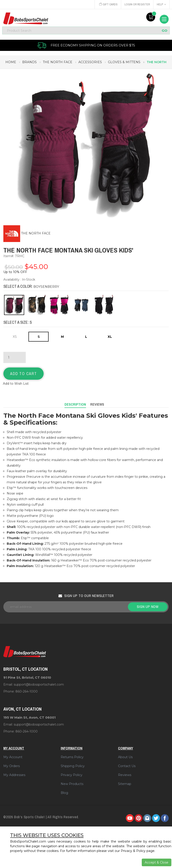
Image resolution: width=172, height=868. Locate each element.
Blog (64, 793)
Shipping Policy (73, 766)
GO (164, 30)
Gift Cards (107, 4)
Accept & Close (157, 862)
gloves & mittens (124, 62)
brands (29, 62)
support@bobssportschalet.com (39, 684)
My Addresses (14, 775)
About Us (125, 757)
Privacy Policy (72, 775)
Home (11, 62)
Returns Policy (72, 757)
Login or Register (137, 4)
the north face (58, 62)
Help (161, 4)
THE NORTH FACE (36, 233)
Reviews (125, 775)
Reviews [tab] (97, 404)
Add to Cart (24, 374)
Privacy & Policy (133, 851)
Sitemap (125, 784)
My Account (13, 757)
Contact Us (127, 766)
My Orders (12, 766)
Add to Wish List (16, 384)
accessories (90, 62)
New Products (72, 784)
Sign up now (148, 607)
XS (15, 337)
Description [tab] (75, 404)
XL (110, 337)
